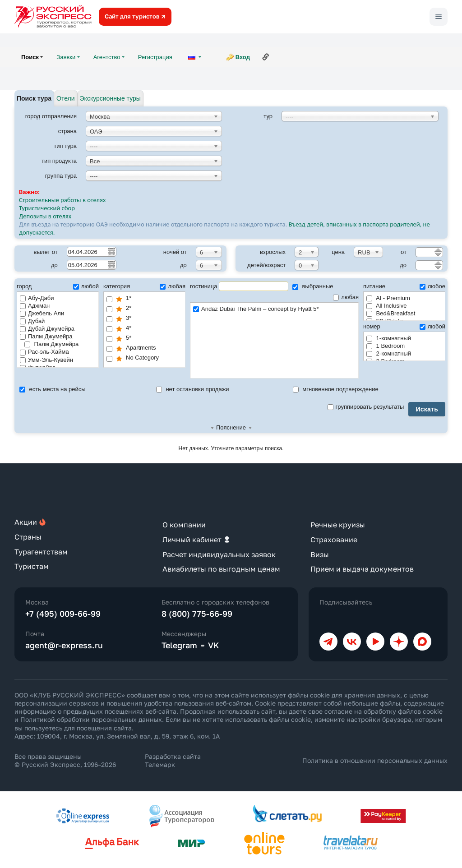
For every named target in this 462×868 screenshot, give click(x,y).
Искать (427, 409)
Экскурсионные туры (110, 98)
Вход (243, 57)
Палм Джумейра (46, 336)
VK (214, 645)
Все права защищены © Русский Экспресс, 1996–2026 (65, 760)
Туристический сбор (47, 208)
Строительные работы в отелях (62, 200)
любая (173, 286)
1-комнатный (389, 338)
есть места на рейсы (53, 389)
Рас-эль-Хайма (44, 352)
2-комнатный (389, 353)
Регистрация (155, 57)
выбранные (313, 286)
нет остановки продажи (193, 389)
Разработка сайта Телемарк (173, 760)
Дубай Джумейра (47, 329)
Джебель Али (42, 313)
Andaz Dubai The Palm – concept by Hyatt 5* (274, 309)
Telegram (179, 645)
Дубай (32, 321)
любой (86, 286)
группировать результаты (366, 407)
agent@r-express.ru (64, 645)
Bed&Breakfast (391, 313)
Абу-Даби (37, 298)
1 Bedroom (386, 346)
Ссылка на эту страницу (266, 57)
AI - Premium (388, 298)
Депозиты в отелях (45, 216)
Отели (65, 98)
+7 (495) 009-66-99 (63, 614)
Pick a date (111, 251)
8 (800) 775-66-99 (197, 614)
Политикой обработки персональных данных (91, 719)
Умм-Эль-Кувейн (46, 360)
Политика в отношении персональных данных (375, 760)
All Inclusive (387, 306)
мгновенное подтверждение (336, 389)
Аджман (35, 306)
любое (432, 286)
